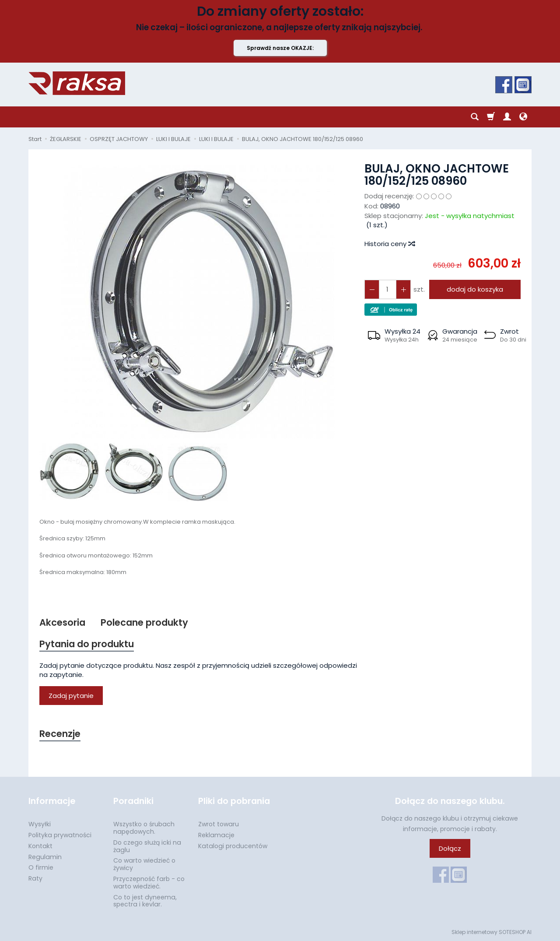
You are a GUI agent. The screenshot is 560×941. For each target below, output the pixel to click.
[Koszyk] (491, 117)
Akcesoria (62, 622)
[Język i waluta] (523, 117)
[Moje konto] (507, 117)
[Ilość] (388, 289)
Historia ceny (389, 244)
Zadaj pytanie (71, 696)
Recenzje (60, 734)
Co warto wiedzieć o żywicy (144, 864)
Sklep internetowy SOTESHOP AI (492, 932)
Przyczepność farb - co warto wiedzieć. (149, 883)
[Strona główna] (77, 83)
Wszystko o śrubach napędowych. (144, 828)
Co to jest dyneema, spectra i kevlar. (145, 901)
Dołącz (450, 848)
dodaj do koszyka (475, 289)
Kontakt (40, 846)
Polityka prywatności (60, 835)
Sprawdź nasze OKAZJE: (280, 48)
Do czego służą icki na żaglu (147, 846)
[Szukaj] (475, 117)
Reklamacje (216, 835)
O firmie (41, 867)
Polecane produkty (144, 622)
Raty (35, 878)
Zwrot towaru (219, 824)
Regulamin (45, 857)
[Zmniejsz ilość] (403, 289)
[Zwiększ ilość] (372, 289)
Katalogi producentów (233, 846)
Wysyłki (40, 824)
